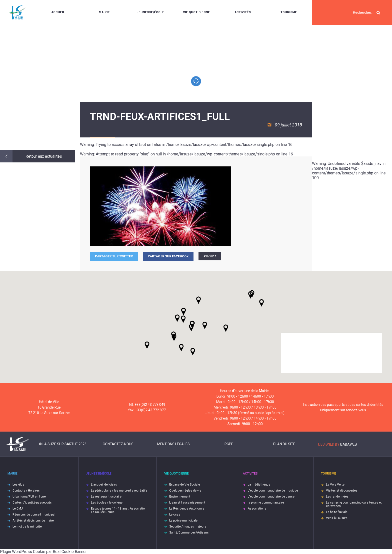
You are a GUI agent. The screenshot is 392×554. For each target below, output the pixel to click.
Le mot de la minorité (27, 527)
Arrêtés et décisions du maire (33, 521)
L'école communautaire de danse (271, 497)
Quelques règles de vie (185, 491)
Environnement (180, 497)
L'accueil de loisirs (104, 485)
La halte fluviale (337, 512)
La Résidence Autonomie (187, 509)
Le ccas (175, 515)
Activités (243, 12)
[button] (205, 325)
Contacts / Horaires (26, 491)
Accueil (58, 12)
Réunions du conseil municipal (34, 515)
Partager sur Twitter (114, 256)
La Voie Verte (335, 485)
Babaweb (349, 444)
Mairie (104, 12)
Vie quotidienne (196, 12)
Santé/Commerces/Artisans (189, 533)
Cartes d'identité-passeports (32, 503)
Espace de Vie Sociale (185, 485)
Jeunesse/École (150, 12)
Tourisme (289, 12)
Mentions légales (173, 444)
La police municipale (183, 521)
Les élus (18, 485)
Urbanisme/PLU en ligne (29, 497)
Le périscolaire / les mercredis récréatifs (119, 491)
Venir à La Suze (337, 518)
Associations (257, 509)
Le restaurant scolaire (106, 497)
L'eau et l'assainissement (187, 503)
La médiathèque (259, 485)
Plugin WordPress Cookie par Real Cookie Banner (43, 552)
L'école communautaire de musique (273, 491)
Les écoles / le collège (107, 503)
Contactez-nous (118, 444)
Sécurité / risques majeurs (188, 527)
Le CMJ (18, 509)
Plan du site (284, 444)
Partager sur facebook (168, 256)
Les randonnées (337, 497)
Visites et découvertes (342, 491)
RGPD (229, 444)
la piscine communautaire (266, 503)
